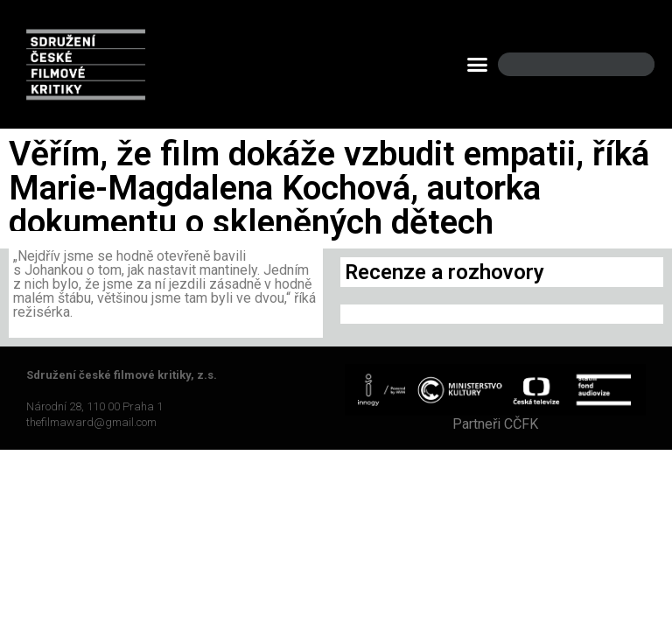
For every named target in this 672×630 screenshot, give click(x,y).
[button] (478, 65)
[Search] (626, 64)
